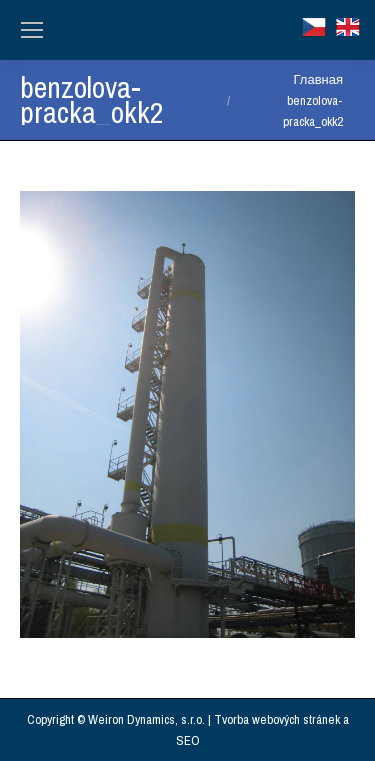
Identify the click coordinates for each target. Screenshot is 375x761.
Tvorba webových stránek (277, 719)
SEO (188, 740)
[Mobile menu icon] (32, 30)
